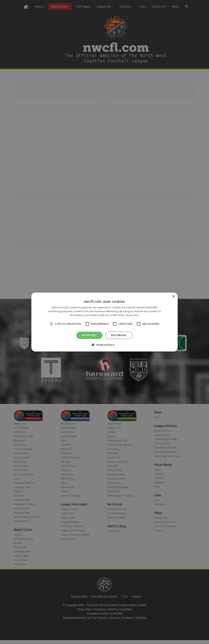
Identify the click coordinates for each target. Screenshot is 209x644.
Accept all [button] (89, 335)
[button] (104, 345)
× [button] (173, 297)
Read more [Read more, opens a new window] (133, 315)
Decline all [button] (119, 335)
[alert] (104, 322)
